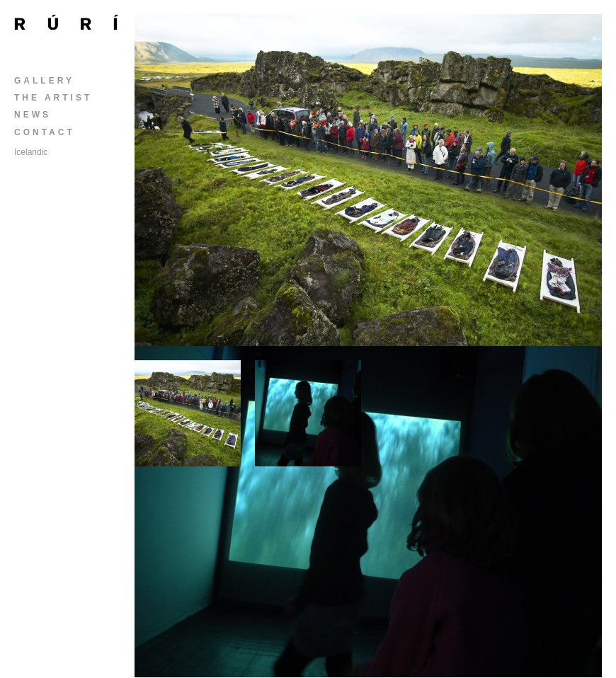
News (33, 115)
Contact (45, 132)
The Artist (53, 98)
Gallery (44, 81)
